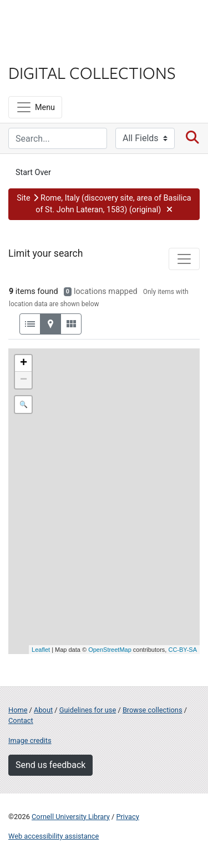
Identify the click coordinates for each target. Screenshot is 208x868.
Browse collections (153, 710)
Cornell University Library (71, 817)
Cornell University (64, 21)
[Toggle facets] (184, 259)
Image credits (30, 740)
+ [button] (24, 363)
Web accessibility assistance (54, 836)
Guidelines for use (88, 710)
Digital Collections (92, 72)
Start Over (33, 173)
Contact (21, 720)
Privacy (127, 817)
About (43, 710)
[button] (104, 204)
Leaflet (41, 650)
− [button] (24, 380)
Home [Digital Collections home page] (18, 710)
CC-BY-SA (182, 650)
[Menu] (35, 107)
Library (42, 51)
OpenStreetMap (110, 650)
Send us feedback (50, 765)
